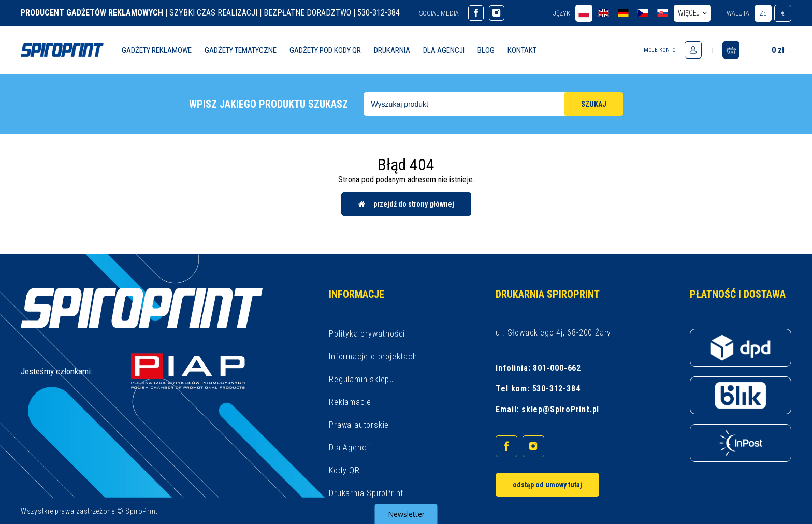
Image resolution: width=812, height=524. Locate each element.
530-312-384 (556, 389)
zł (763, 13)
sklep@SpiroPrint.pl (560, 409)
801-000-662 (557, 368)
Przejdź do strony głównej (406, 204)
